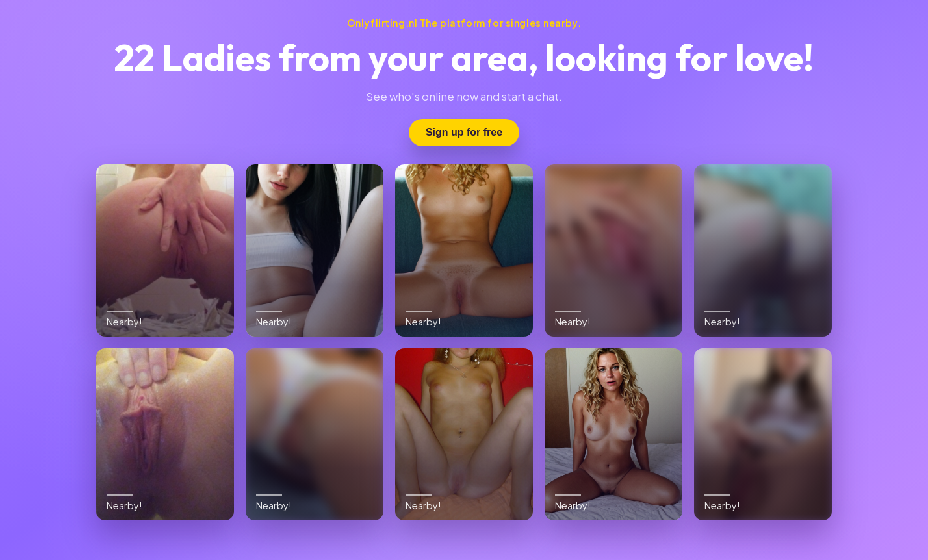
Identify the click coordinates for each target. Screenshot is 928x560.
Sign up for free (464, 132)
